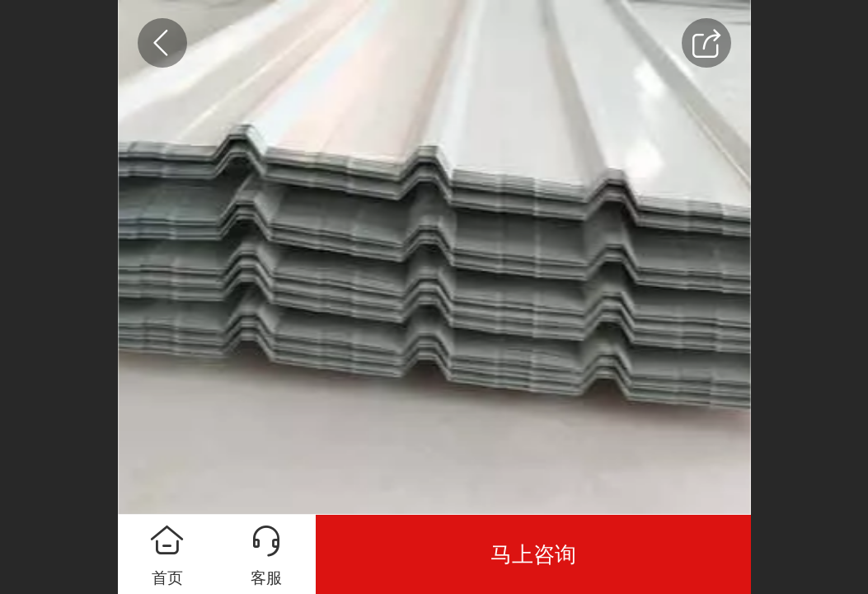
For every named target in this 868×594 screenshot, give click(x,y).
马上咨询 (533, 554)
